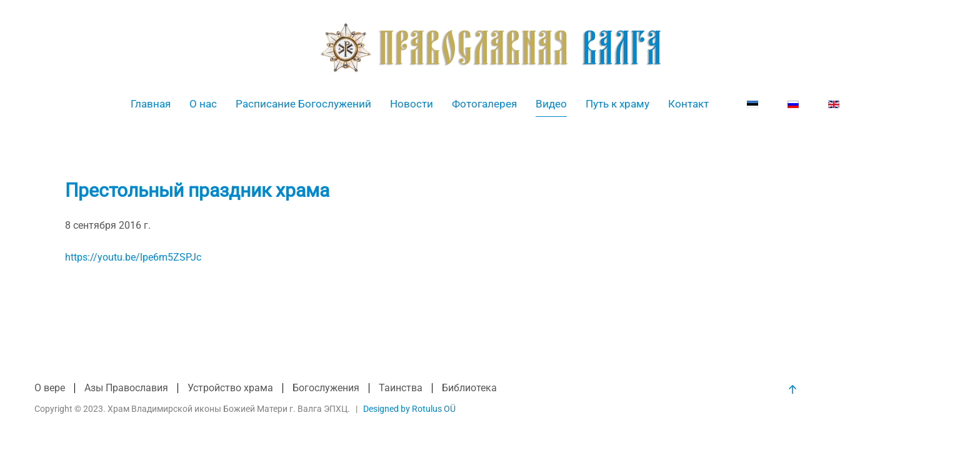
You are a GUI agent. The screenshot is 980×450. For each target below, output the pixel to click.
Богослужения (326, 388)
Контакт (688, 104)
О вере (50, 388)
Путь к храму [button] (617, 104)
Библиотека (469, 388)
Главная (151, 104)
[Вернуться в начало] (490, 47)
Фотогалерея (484, 104)
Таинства (401, 388)
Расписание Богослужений (303, 104)
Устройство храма (230, 388)
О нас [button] (203, 104)
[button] (792, 389)
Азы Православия (126, 388)
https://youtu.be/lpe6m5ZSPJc (133, 257)
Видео (551, 104)
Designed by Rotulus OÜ (409, 409)
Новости (412, 104)
